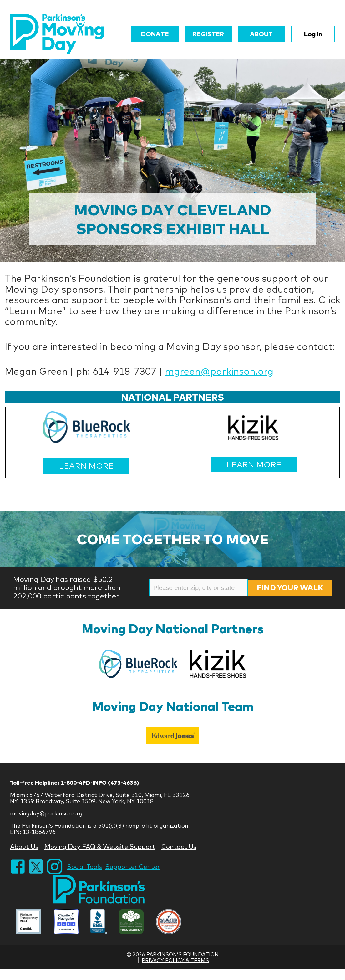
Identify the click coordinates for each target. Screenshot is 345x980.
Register (208, 34)
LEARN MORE (86, 466)
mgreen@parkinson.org (219, 371)
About (261, 34)
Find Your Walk (290, 587)
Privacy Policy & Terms (175, 960)
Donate (155, 34)
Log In (313, 34)
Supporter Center (133, 867)
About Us (24, 847)
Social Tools (84, 867)
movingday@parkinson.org (46, 813)
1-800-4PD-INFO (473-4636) (99, 783)
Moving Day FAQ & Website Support (100, 847)
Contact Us (179, 847)
